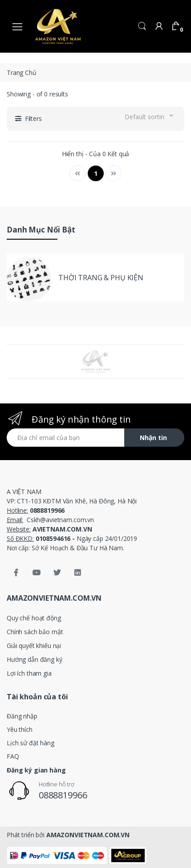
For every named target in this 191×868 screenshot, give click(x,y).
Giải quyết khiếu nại (34, 646)
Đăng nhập (22, 716)
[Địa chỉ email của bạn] (66, 438)
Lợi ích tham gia (29, 673)
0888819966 (63, 795)
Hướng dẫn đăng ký (35, 659)
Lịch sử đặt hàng (30, 743)
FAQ (13, 756)
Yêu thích (20, 729)
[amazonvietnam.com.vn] (58, 26)
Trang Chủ (22, 73)
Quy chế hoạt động (34, 618)
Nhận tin (153, 438)
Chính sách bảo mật (35, 632)
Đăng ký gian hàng (36, 770)
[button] (142, 25)
